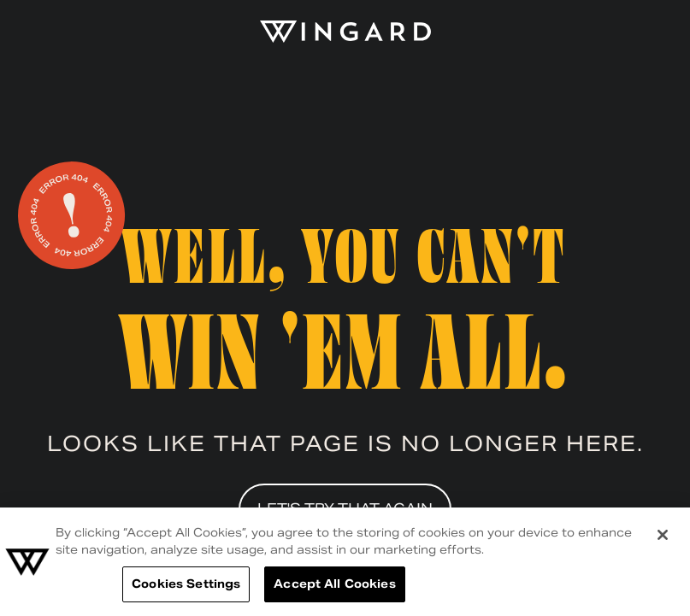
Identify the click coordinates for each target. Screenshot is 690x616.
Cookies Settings (186, 584)
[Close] (663, 535)
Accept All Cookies (334, 584)
